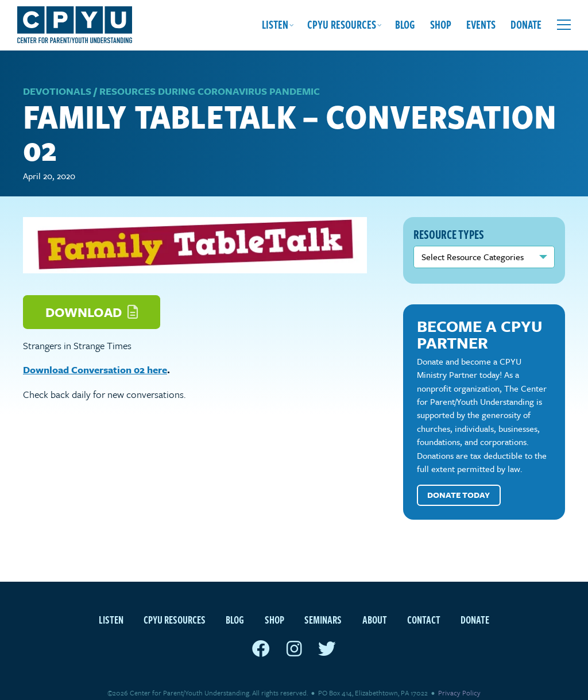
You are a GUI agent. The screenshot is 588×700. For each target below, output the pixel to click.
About (375, 606)
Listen (275, 24)
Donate (526, 24)
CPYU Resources (342, 24)
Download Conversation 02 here (95, 356)
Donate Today (459, 482)
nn (484, 243)
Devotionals (57, 78)
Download (92, 298)
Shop (441, 24)
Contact (424, 606)
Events (481, 24)
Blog (405, 24)
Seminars (323, 606)
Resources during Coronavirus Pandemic (210, 78)
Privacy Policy (459, 679)
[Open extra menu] (564, 25)
